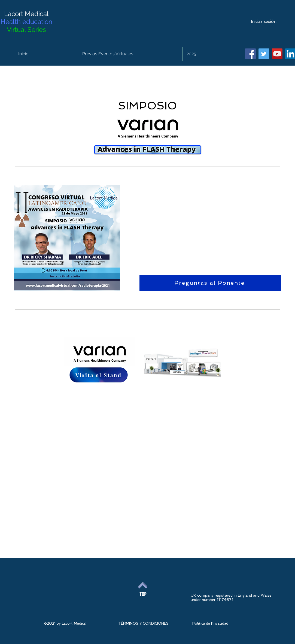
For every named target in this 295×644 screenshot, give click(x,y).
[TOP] (143, 594)
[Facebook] (250, 54)
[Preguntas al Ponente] (210, 283)
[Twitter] (264, 54)
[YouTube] (277, 54)
